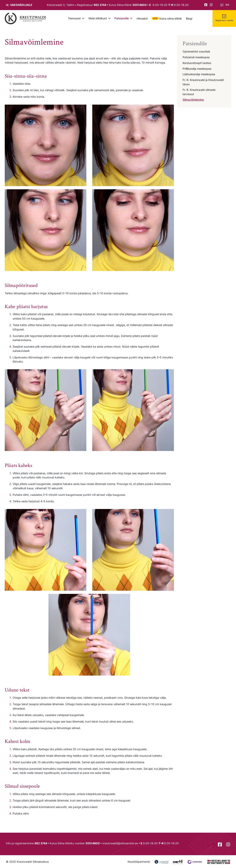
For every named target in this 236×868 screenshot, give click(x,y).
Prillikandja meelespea (197, 69)
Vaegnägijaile (21, 5)
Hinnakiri (142, 18)
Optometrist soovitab (196, 52)
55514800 (140, 5)
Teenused (74, 18)
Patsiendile (122, 18)
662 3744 (100, 5)
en (227, 5)
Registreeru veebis (224, 20)
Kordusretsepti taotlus (197, 63)
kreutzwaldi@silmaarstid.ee (120, 843)
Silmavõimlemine (193, 100)
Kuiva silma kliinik (171, 18)
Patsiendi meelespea (196, 57)
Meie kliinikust (98, 18)
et (222, 5)
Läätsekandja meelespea (199, 74)
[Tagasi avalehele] (25, 18)
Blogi (189, 18)
